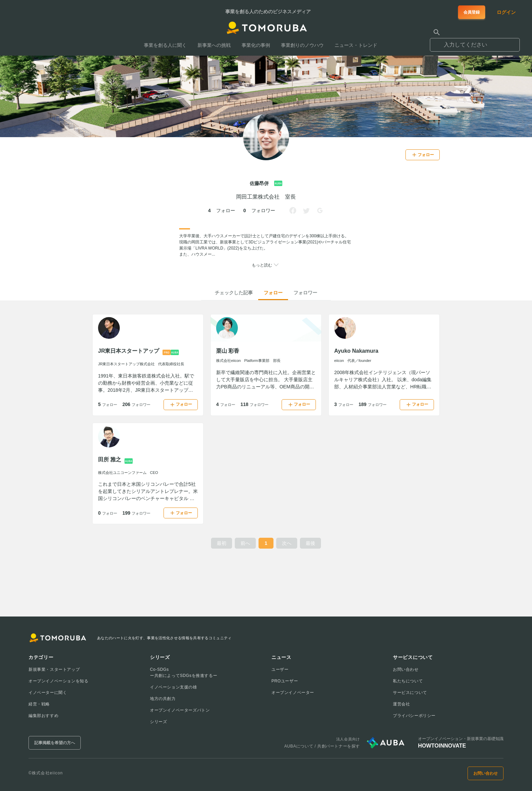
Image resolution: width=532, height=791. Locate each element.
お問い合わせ (406, 669)
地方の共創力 (163, 699)
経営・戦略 (39, 704)
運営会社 (401, 704)
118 (254, 404)
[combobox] (475, 42)
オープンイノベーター (293, 693)
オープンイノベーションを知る (58, 681)
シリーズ (158, 722)
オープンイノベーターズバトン (180, 710)
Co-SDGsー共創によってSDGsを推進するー (184, 673)
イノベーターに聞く (48, 693)
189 (373, 404)
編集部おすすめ (43, 716)
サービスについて (410, 693)
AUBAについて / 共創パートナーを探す (322, 746)
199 (136, 513)
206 (136, 404)
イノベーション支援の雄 (174, 687)
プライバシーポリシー (414, 716)
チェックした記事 (234, 293)
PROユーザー (285, 681)
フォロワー (305, 293)
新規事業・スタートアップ (54, 669)
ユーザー (280, 669)
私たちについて (408, 681)
